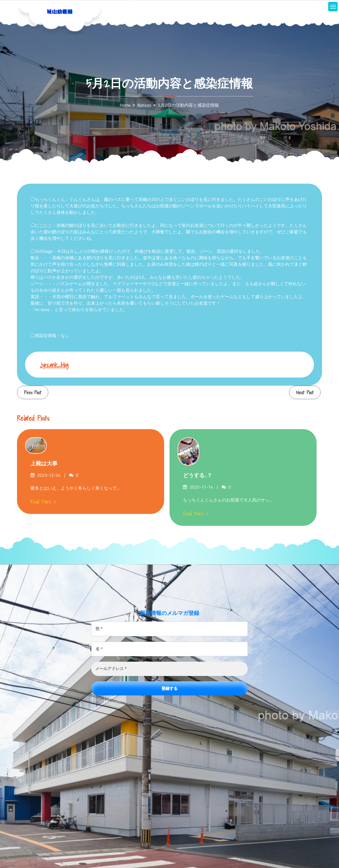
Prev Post (33, 393)
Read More (43, 502)
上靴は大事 (44, 463)
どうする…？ (198, 475)
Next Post (305, 393)
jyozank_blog (54, 365)
